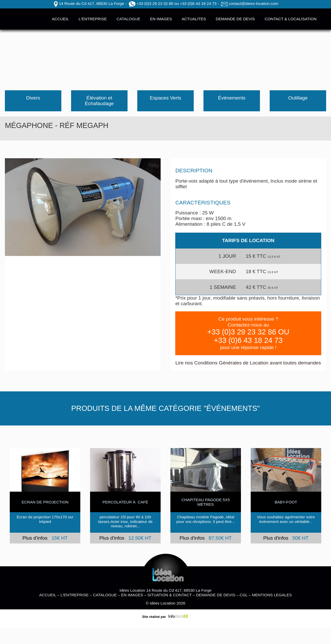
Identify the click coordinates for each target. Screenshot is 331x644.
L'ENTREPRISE (93, 19)
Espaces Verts (166, 98)
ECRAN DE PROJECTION (45, 502)
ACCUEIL (60, 19)
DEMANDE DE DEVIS (235, 19)
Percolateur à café (125, 502)
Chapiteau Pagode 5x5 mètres (206, 502)
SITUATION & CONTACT (170, 595)
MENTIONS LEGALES (272, 595)
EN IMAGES (161, 19)
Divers (33, 98)
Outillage (298, 98)
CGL (244, 595)
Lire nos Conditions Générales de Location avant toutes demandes (248, 363)
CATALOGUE (128, 19)
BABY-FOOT (286, 502)
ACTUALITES (194, 19)
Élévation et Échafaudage (99, 101)
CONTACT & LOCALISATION (291, 19)
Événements (232, 98)
